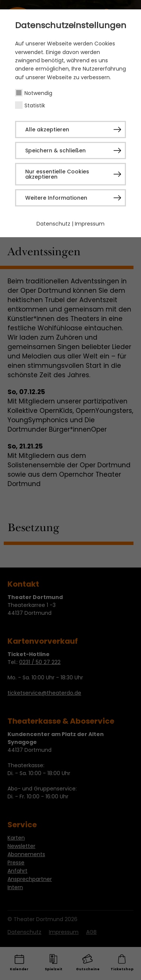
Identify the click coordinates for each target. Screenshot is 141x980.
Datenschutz (53, 224)
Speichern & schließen (55, 151)
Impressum (90, 224)
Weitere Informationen (56, 198)
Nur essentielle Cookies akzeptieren (57, 174)
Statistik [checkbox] (35, 105)
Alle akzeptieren (47, 129)
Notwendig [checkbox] (38, 93)
